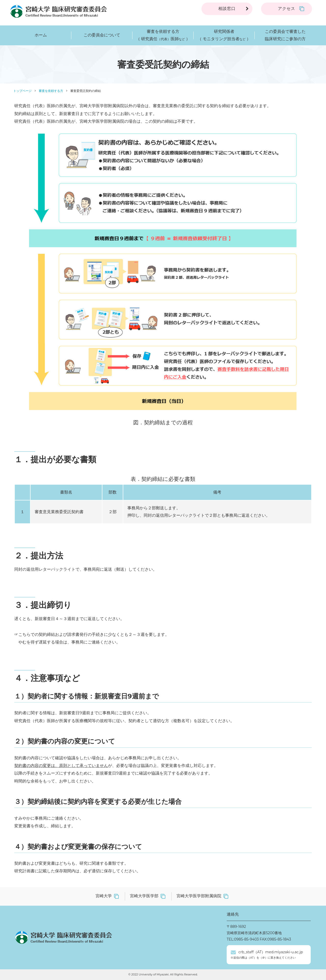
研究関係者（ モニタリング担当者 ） (224, 35)
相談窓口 (227, 9)
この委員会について (102, 35)
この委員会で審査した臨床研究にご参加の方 (285, 35)
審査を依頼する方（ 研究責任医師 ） (163, 36)
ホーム (41, 35)
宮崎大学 (104, 896)
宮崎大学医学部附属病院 (199, 896)
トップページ (22, 91)
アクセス (287, 9)
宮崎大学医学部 (144, 896)
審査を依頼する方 (51, 91)
